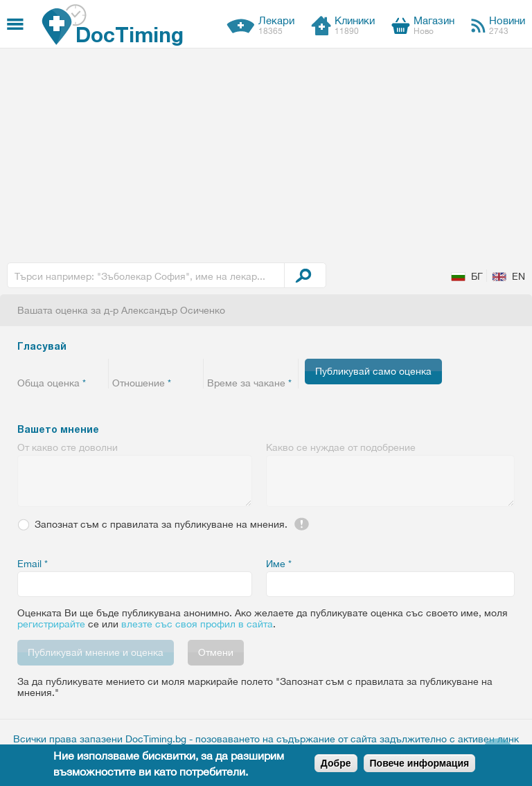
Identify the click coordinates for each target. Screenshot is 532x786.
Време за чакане (249, 383)
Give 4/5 (78, 366)
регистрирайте (51, 624)
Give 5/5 (95, 366)
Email (33, 564)
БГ (477, 276)
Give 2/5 (43, 366)
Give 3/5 (61, 366)
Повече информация (420, 763)
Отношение (142, 383)
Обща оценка (52, 383)
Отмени (216, 652)
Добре (336, 763)
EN (518, 276)
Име (279, 564)
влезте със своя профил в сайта (197, 624)
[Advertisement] (266, 152)
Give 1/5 (26, 366)
